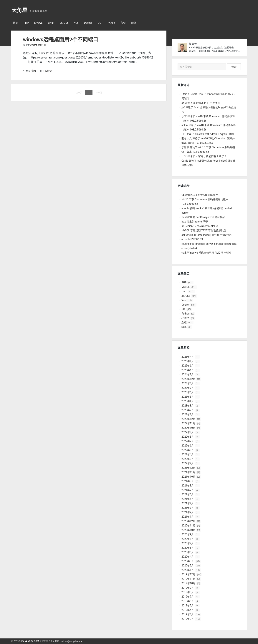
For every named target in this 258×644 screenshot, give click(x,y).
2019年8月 (188, 592)
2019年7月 (188, 597)
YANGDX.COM (32, 641)
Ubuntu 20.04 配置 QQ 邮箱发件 (200, 195)
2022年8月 (188, 437)
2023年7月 (188, 388)
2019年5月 (188, 605)
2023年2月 (188, 410)
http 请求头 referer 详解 (195, 222)
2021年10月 (188, 477)
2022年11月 (188, 423)
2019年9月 (188, 588)
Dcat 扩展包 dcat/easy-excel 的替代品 (203, 217)
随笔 (134, 23)
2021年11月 (188, 472)
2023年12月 (188, 379)
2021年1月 (188, 517)
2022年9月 (188, 432)
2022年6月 (188, 446)
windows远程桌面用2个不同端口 (61, 40)
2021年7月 (188, 490)
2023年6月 (188, 392)
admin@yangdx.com (72, 641)
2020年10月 (188, 530)
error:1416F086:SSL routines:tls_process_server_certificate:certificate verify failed (209, 244)
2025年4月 (188, 370)
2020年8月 (188, 539)
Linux (51, 23)
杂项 (123, 23)
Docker (88, 23)
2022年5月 (188, 450)
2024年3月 (188, 374)
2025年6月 (188, 366)
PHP (26, 23)
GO (99, 23)
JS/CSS (64, 23)
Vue (76, 23)
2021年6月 (188, 494)
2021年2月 (188, 512)
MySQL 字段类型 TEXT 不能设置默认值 (204, 230)
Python (111, 23)
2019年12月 (188, 574)
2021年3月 (188, 508)
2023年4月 (188, 401)
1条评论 (48, 71)
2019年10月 (188, 583)
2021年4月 (188, 503)
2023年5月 (188, 397)
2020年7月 (188, 543)
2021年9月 (188, 481)
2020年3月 (188, 561)
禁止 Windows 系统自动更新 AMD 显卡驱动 (206, 253)
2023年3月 (188, 406)
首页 (15, 23)
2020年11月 (188, 526)
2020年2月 (188, 566)
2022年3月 (188, 459)
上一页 (79, 93)
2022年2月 (188, 463)
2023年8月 (188, 383)
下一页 (99, 93)
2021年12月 (188, 468)
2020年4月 (188, 557)
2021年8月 (188, 486)
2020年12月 (188, 521)
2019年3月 (188, 614)
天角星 (19, 10)
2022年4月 (188, 454)
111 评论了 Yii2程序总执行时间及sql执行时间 (208, 134)
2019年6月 (188, 601)
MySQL (38, 23)
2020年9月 (188, 534)
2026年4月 (188, 357)
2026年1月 (188, 361)
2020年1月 (188, 570)
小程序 (185, 318)
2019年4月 (188, 610)
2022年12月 (188, 419)
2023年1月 (188, 414)
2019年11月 (188, 579)
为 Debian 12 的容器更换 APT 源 (200, 226)
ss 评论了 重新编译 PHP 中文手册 (201, 103)
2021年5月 (188, 499)
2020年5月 (188, 552)
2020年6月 (188, 548)
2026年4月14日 (38, 45)
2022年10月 (188, 428)
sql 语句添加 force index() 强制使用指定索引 (207, 235)
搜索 (234, 67)
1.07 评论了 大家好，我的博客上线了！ (204, 156)
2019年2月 (188, 619)
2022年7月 (188, 441)
